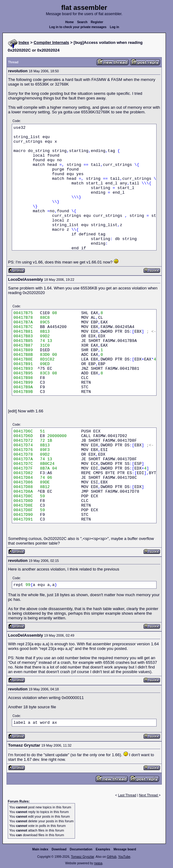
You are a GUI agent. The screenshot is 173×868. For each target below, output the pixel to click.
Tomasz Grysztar (82, 857)
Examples (103, 849)
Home (69, 22)
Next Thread (149, 795)
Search (82, 22)
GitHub (111, 857)
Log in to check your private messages (78, 27)
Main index (40, 849)
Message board (125, 849)
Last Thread (127, 795)
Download (59, 849)
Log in (114, 27)
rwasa (98, 863)
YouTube (124, 857)
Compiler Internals (51, 42)
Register (97, 22)
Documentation (81, 849)
